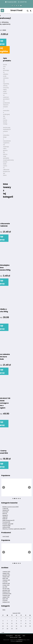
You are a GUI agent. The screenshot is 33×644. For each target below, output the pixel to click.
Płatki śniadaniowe (8, 520)
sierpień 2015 (6, 597)
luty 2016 (5, 587)
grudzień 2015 (6, 590)
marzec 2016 (6, 585)
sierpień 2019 (6, 573)
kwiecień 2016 (6, 584)
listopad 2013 (6, 602)
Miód (5, 514)
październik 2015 (7, 594)
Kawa (5, 512)
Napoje (5, 515)
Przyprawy (7, 526)
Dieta (4, 610)
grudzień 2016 (6, 575)
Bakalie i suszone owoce (11, 507)
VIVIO (6, 537)
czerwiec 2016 (6, 580)
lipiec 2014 (5, 599)
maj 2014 (5, 600)
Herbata (6, 510)
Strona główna (9, 636)
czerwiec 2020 (6, 572)
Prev (4, 487)
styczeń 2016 (6, 589)
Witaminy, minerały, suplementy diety (14, 529)
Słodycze (6, 527)
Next (29, 487)
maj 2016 (5, 582)
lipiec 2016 (5, 578)
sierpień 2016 (6, 577)
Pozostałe (6, 522)
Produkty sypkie (8, 524)
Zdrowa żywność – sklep (15, 637)
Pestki (5, 519)
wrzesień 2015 (6, 595)
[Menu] (2, 10)
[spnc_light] (31, 11)
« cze (3, 632)
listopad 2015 (6, 592)
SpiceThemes (19, 641)
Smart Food (16, 10)
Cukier (5, 509)
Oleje (5, 517)
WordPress (21, 640)
